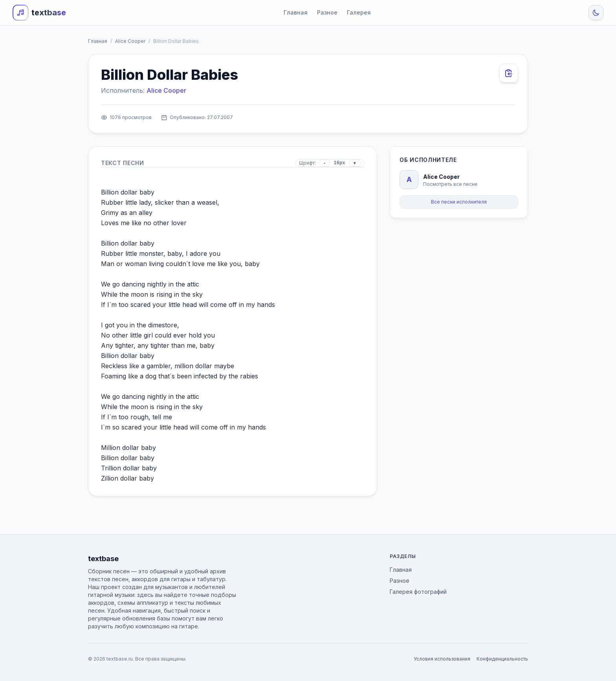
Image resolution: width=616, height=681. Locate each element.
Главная (296, 12)
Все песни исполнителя (459, 202)
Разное (327, 12)
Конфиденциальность (502, 659)
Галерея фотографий (418, 592)
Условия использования (442, 659)
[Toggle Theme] (596, 13)
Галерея (359, 12)
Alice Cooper (130, 41)
